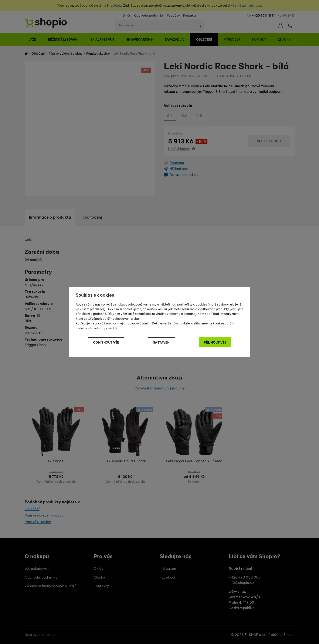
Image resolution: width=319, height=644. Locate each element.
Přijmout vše (215, 343)
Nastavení (162, 343)
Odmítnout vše (106, 343)
